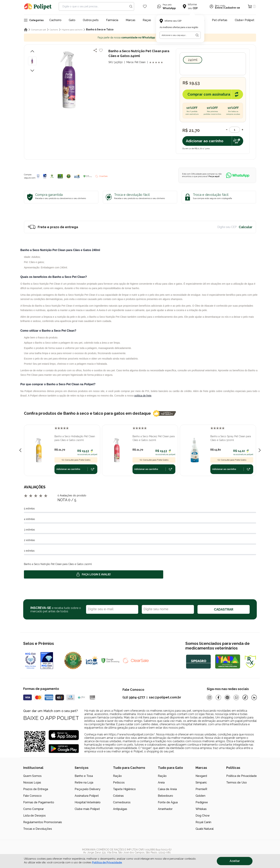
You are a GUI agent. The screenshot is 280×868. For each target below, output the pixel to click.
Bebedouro (165, 796)
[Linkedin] (254, 697)
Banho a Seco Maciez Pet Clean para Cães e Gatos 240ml (154, 438)
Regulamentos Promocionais (43, 822)
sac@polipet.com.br (165, 697)
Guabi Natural (205, 829)
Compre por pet (39, 30)
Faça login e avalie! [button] (94, 574)
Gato (72, 20)
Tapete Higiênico (124, 789)
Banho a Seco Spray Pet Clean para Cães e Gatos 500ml (231, 438)
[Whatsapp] (236, 697)
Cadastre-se (232, 8)
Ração (117, 776)
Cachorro (55, 20)
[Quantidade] (235, 130)
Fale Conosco (32, 796)
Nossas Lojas (32, 783)
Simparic (201, 783)
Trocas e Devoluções (38, 829)
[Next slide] (260, 450)
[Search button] (131, 6)
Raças (147, 20)
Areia (161, 783)
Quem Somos (32, 776)
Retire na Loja (84, 783)
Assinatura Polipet (87, 796)
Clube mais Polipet (87, 809)
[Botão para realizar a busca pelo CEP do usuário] (197, 35)
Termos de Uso (237, 783)
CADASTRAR (224, 609)
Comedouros (122, 802)
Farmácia (112, 20)
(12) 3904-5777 (134, 697)
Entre (219, 8)
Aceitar (235, 861)
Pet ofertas (220, 20)
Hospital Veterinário (88, 802)
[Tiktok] (245, 697)
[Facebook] (218, 697)
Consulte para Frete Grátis (76, 460)
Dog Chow (203, 816)
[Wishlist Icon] (145, 6)
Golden (200, 796)
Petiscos (119, 783)
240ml (193, 60)
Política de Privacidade (242, 776)
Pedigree (202, 802)
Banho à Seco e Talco (100, 29)
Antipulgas (120, 809)
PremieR (201, 789)
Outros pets (91, 20)
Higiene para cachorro (72, 30)
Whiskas (201, 809)
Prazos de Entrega (36, 789)
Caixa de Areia (167, 789)
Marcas (131, 20)
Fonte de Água (168, 802)
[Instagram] (209, 697)
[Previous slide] (20, 450)
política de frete (143, 396)
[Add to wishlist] (101, 50)
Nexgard (201, 776)
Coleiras (118, 796)
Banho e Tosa (84, 776)
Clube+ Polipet (245, 20)
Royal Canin (203, 822)
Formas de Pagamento (39, 802)
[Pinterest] (227, 697)
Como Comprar (33, 809)
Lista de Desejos (34, 816)
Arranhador (165, 809)
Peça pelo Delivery (87, 789)
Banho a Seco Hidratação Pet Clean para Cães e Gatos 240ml (75, 438)
